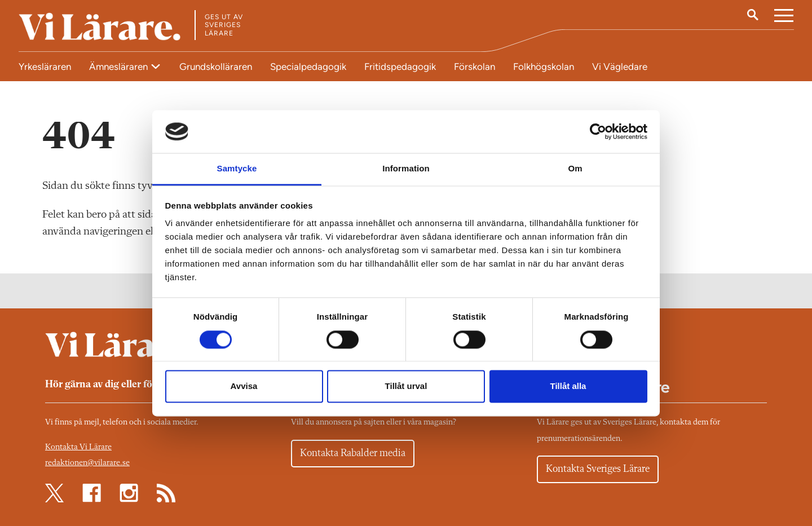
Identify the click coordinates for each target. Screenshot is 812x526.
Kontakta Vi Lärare (78, 447)
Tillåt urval (406, 386)
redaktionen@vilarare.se (87, 463)
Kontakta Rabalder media (353, 453)
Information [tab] (406, 169)
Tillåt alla (568, 386)
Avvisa (244, 386)
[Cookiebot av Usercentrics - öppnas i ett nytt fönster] (598, 131)
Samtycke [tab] (237, 169)
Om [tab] (575, 169)
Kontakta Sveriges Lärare (598, 469)
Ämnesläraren (120, 67)
